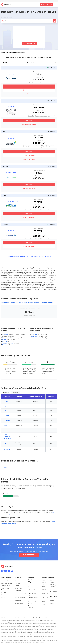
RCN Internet (53, 592)
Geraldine (31, 302)
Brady (16, 302)
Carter (20, 302)
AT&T (7, 401)
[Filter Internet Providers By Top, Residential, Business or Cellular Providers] (15, 62)
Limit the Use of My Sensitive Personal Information (20, 599)
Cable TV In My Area (7, 583)
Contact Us (18, 586)
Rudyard (50, 302)
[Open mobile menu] (56, 5)
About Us (17, 583)
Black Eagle (10, 302)
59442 (5, 467)
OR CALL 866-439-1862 (29, 189)
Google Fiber (53, 597)
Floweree (25, 302)
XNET (7, 430)
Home (16, 581)
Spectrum (5, 334)
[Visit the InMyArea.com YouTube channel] (12, 571)
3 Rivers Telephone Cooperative (7, 437)
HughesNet (7, 450)
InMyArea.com (9, 618)
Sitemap (3, 597)
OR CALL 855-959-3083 (29, 94)
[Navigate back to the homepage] (6, 5)
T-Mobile (7, 420)
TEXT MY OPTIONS (29, 90)
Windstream (53, 594)
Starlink (4, 338)
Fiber (12, 343)
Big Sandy (4, 302)
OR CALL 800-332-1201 (29, 217)
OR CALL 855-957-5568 (29, 124)
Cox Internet (45, 598)
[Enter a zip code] (29, 21)
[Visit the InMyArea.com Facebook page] (2, 571)
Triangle (5, 343)
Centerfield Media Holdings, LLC (38, 618)
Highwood (37, 302)
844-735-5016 (47, 5)
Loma (46, 302)
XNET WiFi (5, 341)
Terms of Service (19, 603)
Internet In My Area (6, 581)
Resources (4, 595)
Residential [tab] (6, 393)
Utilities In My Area (6, 586)
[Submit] (55, 21)
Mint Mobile (7, 425)
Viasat (4, 340)
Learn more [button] (45, 1)
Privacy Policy (18, 588)
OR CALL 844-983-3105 (29, 160)
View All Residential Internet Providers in (29, 256)
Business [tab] (15, 393)
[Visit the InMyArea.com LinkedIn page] (9, 571)
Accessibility (18, 591)
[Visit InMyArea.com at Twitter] (6, 571)
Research (4, 592)
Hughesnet (5, 345)
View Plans (29, 86)
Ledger (42, 302)
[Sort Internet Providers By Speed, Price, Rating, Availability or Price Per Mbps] (43, 62)
